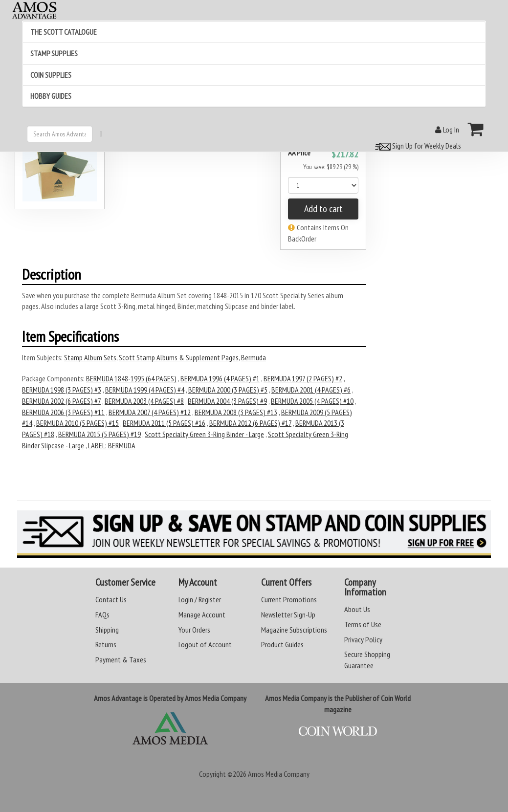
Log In (447, 130)
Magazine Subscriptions (294, 630)
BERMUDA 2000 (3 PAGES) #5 (228, 390)
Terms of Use (363, 624)
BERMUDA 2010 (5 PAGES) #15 (77, 423)
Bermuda (254, 357)
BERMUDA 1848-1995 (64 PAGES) (131, 378)
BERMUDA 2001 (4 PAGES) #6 (311, 390)
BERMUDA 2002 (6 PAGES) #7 (61, 401)
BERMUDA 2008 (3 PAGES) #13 (236, 412)
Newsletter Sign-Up (288, 614)
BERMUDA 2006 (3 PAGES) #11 (63, 412)
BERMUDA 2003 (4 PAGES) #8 (144, 401)
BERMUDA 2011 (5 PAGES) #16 (164, 423)
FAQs (102, 614)
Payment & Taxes (121, 659)
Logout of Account (205, 644)
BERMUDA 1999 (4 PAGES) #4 (145, 390)
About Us (357, 609)
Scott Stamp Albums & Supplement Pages (179, 357)
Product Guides (282, 644)
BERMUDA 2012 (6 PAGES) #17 (250, 423)
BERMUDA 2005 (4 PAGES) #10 (312, 401)
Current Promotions (289, 599)
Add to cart (323, 209)
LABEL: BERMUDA (112, 445)
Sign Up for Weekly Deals (417, 146)
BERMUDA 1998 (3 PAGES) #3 (62, 390)
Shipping (107, 630)
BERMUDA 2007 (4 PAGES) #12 (150, 412)
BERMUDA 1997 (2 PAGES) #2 (303, 378)
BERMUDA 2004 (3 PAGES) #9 (227, 401)
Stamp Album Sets (90, 357)
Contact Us (111, 599)
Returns (106, 644)
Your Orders (194, 630)
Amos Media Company (279, 774)
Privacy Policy (363, 639)
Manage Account (202, 614)
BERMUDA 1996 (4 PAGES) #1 (220, 378)
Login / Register (200, 599)
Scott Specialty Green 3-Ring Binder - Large (204, 434)
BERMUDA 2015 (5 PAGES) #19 (99, 434)
